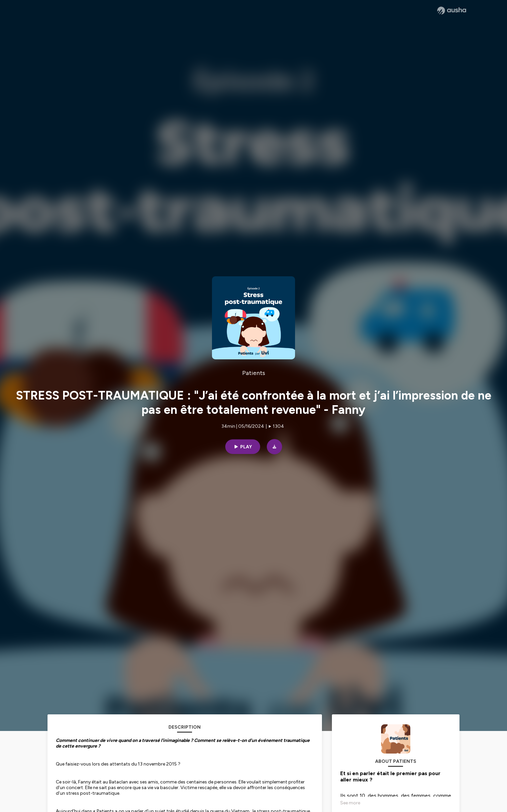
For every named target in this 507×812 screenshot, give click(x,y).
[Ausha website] (452, 11)
